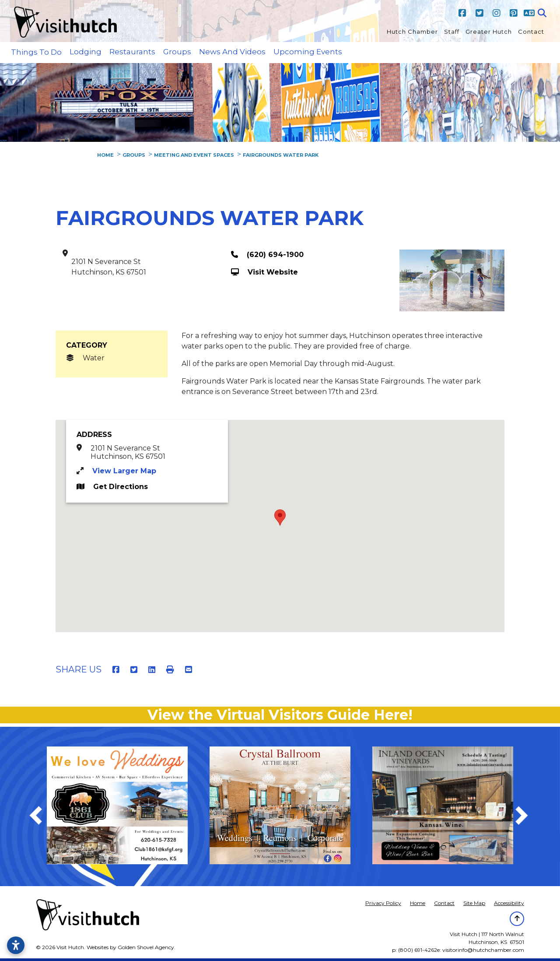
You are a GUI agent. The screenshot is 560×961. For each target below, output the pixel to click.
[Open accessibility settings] (16, 945)
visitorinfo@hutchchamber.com (483, 950)
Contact (531, 32)
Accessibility (509, 903)
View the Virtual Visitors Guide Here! (280, 715)
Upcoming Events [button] (308, 52)
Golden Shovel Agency (146, 947)
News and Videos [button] (232, 52)
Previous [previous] (40, 817)
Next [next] (526, 817)
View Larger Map (124, 471)
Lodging (86, 52)
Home (418, 903)
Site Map (474, 903)
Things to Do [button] (36, 52)
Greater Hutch (489, 32)
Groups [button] (177, 52)
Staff (452, 32)
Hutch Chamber (412, 32)
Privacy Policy (383, 903)
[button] (280, 517)
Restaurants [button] (132, 52)
